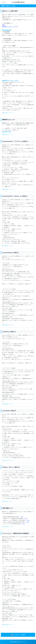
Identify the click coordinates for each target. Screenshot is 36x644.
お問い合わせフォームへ (8, 113)
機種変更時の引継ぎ (7, 132)
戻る (4, 2)
